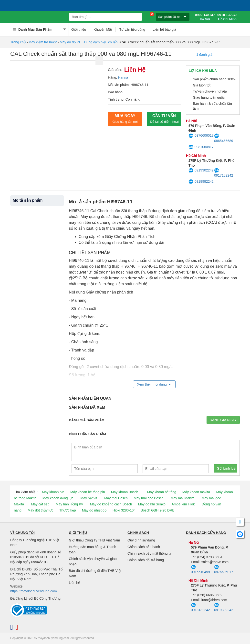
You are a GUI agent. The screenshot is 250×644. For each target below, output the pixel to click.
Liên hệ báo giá (164, 29)
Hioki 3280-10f (124, 510)
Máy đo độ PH (71, 42)
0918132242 (200, 607)
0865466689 (224, 138)
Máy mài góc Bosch (149, 498)
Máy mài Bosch (116, 498)
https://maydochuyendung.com (34, 591)
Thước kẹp (68, 510)
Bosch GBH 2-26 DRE (158, 510)
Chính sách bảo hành (144, 547)
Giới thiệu (79, 29)
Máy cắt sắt (40, 504)
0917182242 (224, 173)
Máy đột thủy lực (40, 510)
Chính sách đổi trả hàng (146, 560)
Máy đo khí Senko (152, 504)
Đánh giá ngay (223, 420)
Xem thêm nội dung (152, 384)
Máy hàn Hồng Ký (69, 504)
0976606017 (201, 136)
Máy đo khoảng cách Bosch (111, 504)
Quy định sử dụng (141, 540)
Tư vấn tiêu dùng (132, 29)
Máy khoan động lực (58, 498)
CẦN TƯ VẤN (164, 119)
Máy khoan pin (53, 492)
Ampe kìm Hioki (184, 504)
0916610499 (200, 569)
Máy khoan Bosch (125, 492)
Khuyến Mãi (103, 29)
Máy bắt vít (89, 498)
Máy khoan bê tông (162, 492)
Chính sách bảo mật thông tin (150, 553)
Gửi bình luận (227, 468)
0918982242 (201, 182)
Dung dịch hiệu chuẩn (101, 42)
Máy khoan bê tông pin (88, 492)
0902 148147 (205, 17)
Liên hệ (74, 583)
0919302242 (201, 170)
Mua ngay (125, 119)
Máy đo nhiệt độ (94, 510)
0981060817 (201, 147)
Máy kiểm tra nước (43, 42)
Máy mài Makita (183, 498)
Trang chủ (18, 42)
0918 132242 (227, 17)
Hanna (123, 77)
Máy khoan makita (196, 492)
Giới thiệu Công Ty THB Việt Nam (94, 540)
